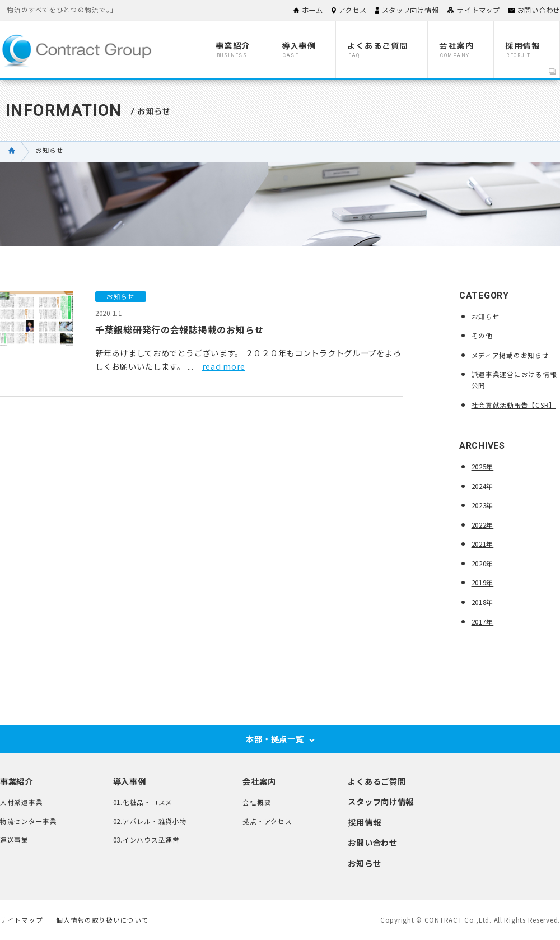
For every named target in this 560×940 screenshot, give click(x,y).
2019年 (483, 583)
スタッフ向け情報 (410, 10)
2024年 (483, 486)
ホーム (312, 10)
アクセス (353, 10)
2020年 (483, 564)
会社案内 (259, 781)
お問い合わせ (539, 10)
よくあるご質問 (377, 781)
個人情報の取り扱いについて (102, 920)
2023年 (483, 505)
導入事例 (130, 781)
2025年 (483, 467)
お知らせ (486, 317)
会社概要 (257, 802)
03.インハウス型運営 (146, 840)
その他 (482, 336)
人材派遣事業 (21, 802)
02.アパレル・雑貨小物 (150, 821)
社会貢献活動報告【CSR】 (514, 405)
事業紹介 (17, 781)
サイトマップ (478, 10)
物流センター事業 (29, 821)
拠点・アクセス (267, 821)
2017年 (483, 622)
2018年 (483, 602)
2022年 (483, 525)
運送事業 (14, 840)
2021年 (483, 544)
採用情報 (364, 822)
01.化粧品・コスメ (143, 802)
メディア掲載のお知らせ (510, 355)
